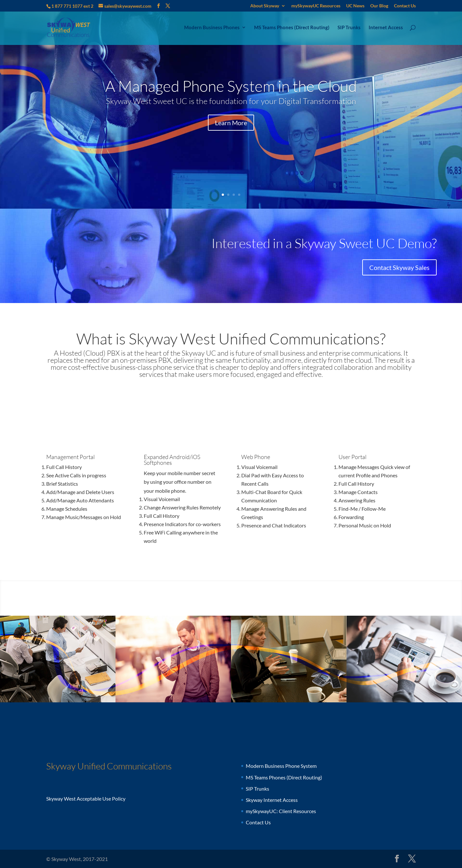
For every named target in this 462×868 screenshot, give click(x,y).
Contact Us (405, 6)
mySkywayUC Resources (316, 6)
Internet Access (386, 28)
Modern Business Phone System (281, 766)
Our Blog (379, 6)
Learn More (231, 123)
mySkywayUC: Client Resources (281, 811)
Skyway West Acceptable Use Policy (86, 799)
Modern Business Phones (212, 28)
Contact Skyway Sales (399, 267)
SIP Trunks (349, 28)
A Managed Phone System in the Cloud (231, 86)
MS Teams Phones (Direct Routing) (292, 28)
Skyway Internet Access (272, 800)
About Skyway (265, 6)
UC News (355, 6)
